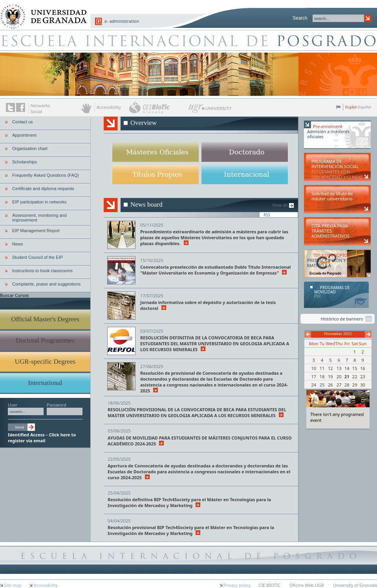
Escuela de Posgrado (188, 40)
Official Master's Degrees (45, 319)
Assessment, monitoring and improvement (39, 218)
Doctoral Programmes (45, 340)
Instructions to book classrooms (42, 271)
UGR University (210, 110)
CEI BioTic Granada (158, 107)
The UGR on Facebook (21, 107)
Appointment (24, 135)
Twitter (10, 107)
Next (368, 335)
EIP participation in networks (39, 202)
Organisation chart (30, 148)
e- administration (122, 21)
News (18, 244)
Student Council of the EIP (38, 257)
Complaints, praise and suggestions (46, 284)
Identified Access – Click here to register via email (42, 438)
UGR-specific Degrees (45, 362)
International (45, 383)
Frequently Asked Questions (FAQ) (46, 175)
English (351, 107)
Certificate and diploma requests (43, 189)
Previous (308, 335)
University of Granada (41, 12)
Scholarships (25, 162)
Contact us (23, 122)
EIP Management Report (36, 231)
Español (365, 107)
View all (280, 205)
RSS (267, 215)
